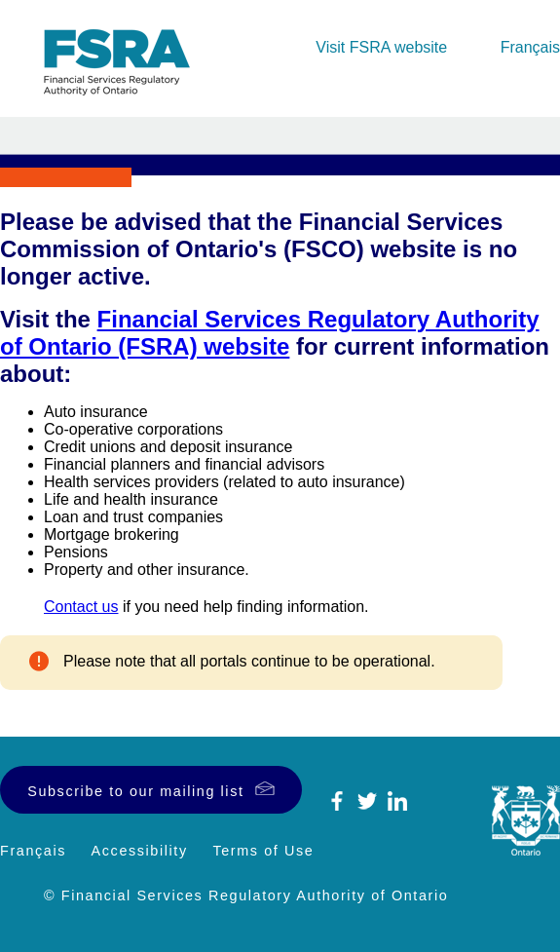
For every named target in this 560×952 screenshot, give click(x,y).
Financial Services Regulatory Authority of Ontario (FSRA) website (270, 333)
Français (530, 47)
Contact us (81, 607)
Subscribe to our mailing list (135, 791)
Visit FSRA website (381, 47)
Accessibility (140, 851)
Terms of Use (263, 851)
